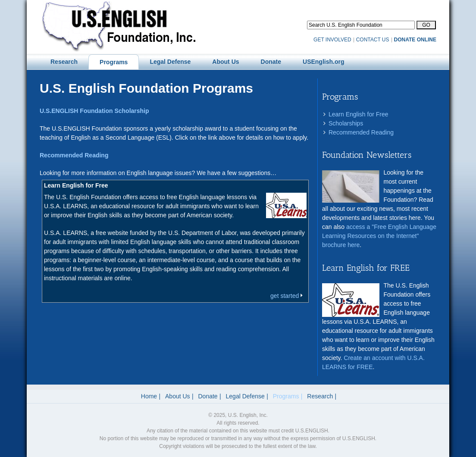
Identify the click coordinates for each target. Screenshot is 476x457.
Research (320, 396)
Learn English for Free (359, 114)
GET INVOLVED (332, 40)
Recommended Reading (361, 132)
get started (287, 296)
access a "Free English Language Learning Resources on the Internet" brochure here (379, 236)
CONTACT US (373, 40)
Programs (286, 396)
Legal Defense (245, 396)
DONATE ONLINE (415, 40)
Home (149, 396)
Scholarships (346, 123)
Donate (208, 396)
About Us (178, 396)
